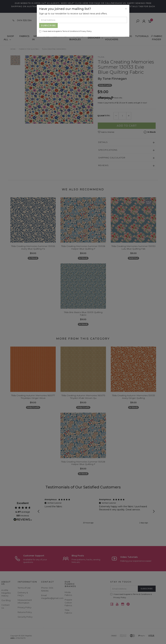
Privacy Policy (86, 31)
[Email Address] (83, 20)
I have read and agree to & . (66, 31)
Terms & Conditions (70, 31)
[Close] (126, 9)
